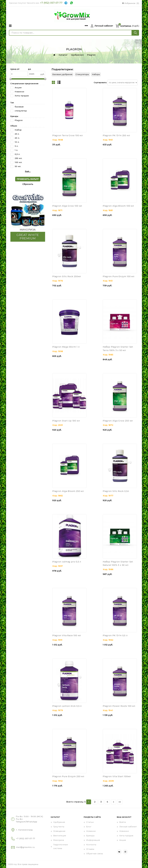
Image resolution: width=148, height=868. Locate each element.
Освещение (59, 831)
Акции (123, 840)
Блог (89, 827)
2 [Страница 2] (95, 802)
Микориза (59, 840)
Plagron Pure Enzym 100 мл (119, 276)
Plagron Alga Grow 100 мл (67, 206)
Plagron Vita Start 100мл (117, 776)
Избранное (131, 3)
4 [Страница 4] (107, 802)
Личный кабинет (128, 827)
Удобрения (59, 822)
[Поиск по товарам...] (70, 33)
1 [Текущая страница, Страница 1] (89, 802)
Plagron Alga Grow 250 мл (118, 421)
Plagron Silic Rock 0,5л (116, 491)
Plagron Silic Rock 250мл (67, 276)
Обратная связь (95, 854)
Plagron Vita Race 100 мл (67, 635)
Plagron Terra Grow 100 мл (68, 135)
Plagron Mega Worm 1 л (66, 347)
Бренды (90, 836)
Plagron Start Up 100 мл (66, 421)
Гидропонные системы (61, 846)
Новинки (91, 831)
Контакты (91, 845)
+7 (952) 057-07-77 (51, 3)
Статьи (90, 822)
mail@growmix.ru (26, 847)
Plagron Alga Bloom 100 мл (118, 206)
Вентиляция (60, 836)
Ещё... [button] (28, 171)
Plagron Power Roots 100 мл (119, 706)
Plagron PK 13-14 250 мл (116, 135)
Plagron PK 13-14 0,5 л (115, 635)
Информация (93, 840)
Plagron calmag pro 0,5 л (67, 562)
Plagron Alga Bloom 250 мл (68, 491)
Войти (123, 822)
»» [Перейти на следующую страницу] (120, 802)
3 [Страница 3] (101, 802)
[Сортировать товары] (122, 83)
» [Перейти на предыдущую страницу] (114, 802)
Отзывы (90, 849)
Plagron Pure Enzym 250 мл (68, 776)
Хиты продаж (126, 836)
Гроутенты (59, 827)
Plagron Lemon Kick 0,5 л (67, 706)
